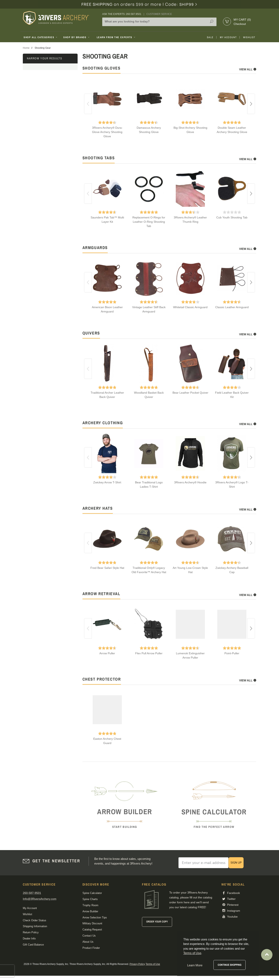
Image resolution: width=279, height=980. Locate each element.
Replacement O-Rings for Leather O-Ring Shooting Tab (149, 222)
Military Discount (92, 923)
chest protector (102, 679)
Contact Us (89, 936)
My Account (228, 37)
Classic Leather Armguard (232, 307)
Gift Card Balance (33, 945)
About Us (88, 942)
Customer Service (159, 14)
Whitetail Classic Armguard (190, 307)
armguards (95, 247)
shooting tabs (99, 158)
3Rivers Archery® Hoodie (190, 482)
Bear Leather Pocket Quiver (190, 393)
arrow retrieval (101, 594)
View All (248, 69)
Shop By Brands (77, 37)
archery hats (98, 508)
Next (251, 104)
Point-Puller (232, 653)
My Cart (242, 20)
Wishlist (249, 37)
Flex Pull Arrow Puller (149, 653)
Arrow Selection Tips (95, 917)
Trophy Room (90, 905)
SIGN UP (236, 863)
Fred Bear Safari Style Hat (107, 568)
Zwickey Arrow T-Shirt (107, 482)
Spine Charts (90, 899)
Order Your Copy (157, 922)
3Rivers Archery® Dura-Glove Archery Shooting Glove (107, 132)
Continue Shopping (230, 965)
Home (26, 48)
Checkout (240, 24)
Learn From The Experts (116, 37)
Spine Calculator (92, 893)
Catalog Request (92, 930)
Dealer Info (29, 938)
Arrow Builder (90, 911)
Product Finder (91, 948)
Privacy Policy (137, 964)
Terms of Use (153, 964)
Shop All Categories (41, 37)
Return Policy (31, 932)
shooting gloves (102, 68)
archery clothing (103, 423)
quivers (91, 333)
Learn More (195, 965)
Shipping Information (35, 926)
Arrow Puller (107, 653)
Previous (88, 104)
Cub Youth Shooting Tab (232, 217)
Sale (210, 37)
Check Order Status (35, 920)
